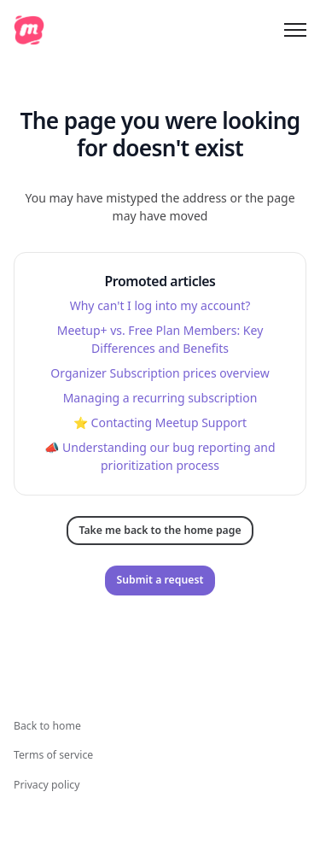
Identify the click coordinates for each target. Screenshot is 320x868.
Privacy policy (47, 785)
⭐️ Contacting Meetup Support (160, 422)
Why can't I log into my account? (160, 305)
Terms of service (53, 755)
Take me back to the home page (160, 530)
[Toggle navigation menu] (295, 30)
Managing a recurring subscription (160, 398)
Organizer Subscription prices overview (160, 373)
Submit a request (160, 580)
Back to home (47, 726)
